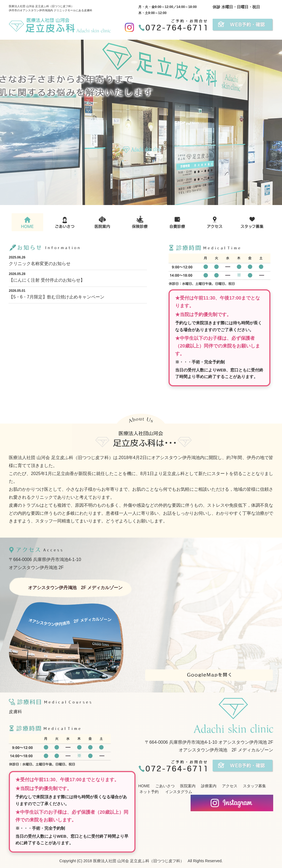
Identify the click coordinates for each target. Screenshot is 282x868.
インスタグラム (178, 792)
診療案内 (209, 786)
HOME (144, 786)
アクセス (230, 786)
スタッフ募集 (254, 786)
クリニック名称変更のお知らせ (40, 264)
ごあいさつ (165, 786)
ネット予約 (148, 792)
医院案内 (188, 786)
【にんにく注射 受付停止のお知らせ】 (47, 280)
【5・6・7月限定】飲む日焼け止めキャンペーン (57, 297)
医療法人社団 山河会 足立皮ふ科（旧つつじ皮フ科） (139, 861)
